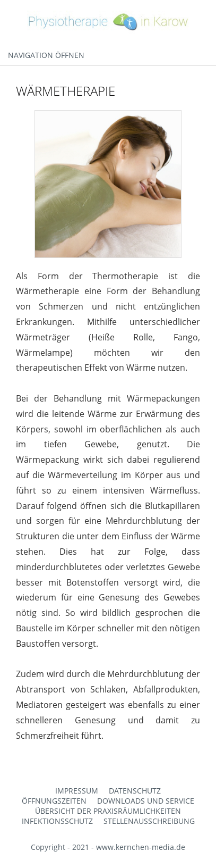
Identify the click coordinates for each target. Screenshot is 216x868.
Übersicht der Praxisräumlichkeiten (108, 811)
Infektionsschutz (57, 821)
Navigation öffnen (46, 55)
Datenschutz (135, 791)
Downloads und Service (146, 801)
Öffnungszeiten (54, 801)
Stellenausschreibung (149, 821)
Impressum (77, 791)
